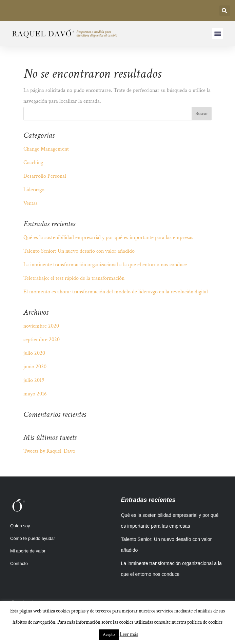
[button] (225, 11)
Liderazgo (34, 190)
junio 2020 (35, 367)
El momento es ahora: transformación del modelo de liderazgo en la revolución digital (116, 292)
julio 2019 (34, 380)
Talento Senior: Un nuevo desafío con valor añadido (79, 251)
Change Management (46, 149)
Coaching (33, 163)
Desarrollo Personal (45, 176)
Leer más (129, 634)
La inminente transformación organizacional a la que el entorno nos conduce (105, 265)
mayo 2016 (35, 394)
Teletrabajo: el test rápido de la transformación (74, 278)
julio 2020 (34, 353)
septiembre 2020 (42, 340)
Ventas (31, 203)
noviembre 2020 (41, 326)
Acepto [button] (109, 635)
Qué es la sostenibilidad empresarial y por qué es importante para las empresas (108, 238)
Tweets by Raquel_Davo (49, 451)
